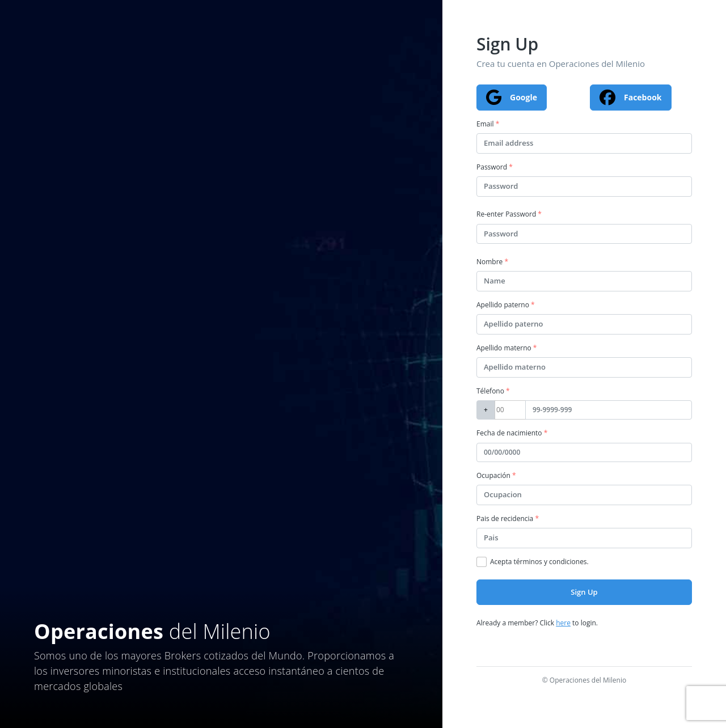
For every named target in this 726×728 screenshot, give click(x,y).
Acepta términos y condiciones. (539, 562)
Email (488, 124)
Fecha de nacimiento (512, 433)
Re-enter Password (509, 214)
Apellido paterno (506, 305)
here (563, 623)
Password (495, 167)
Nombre (492, 262)
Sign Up (584, 592)
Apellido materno (506, 348)
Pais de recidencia (508, 519)
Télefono (493, 391)
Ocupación (496, 475)
